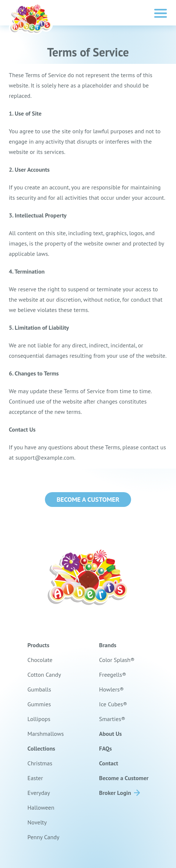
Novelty (37, 822)
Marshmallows (46, 734)
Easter (35, 778)
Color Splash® (117, 660)
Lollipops (39, 719)
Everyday (39, 793)
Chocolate (40, 660)
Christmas (40, 763)
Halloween (41, 807)
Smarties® (112, 719)
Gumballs (39, 689)
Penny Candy (44, 837)
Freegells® (113, 675)
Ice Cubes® (113, 704)
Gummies (39, 704)
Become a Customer (88, 499)
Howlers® (111, 689)
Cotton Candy (44, 675)
